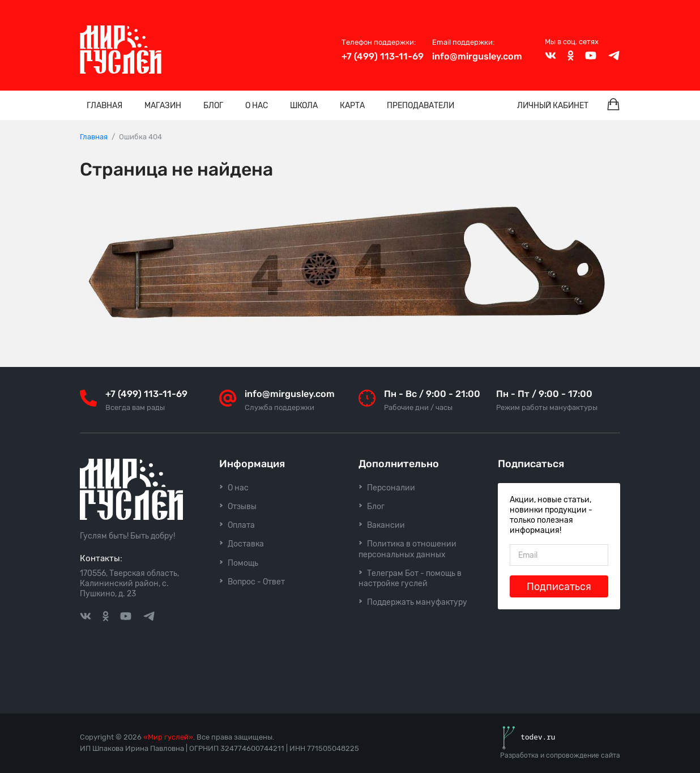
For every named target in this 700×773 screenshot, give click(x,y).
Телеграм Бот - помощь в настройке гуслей (410, 578)
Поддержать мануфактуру (417, 602)
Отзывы (242, 507)
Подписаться (559, 587)
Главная (104, 106)
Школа (304, 106)
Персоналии (391, 488)
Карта (352, 106)
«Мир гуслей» (168, 737)
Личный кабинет (553, 106)
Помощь (243, 563)
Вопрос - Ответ (256, 582)
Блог (213, 106)
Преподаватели (421, 106)
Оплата (241, 525)
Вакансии (386, 525)
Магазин (163, 106)
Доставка (246, 544)
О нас (257, 106)
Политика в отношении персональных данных (407, 549)
